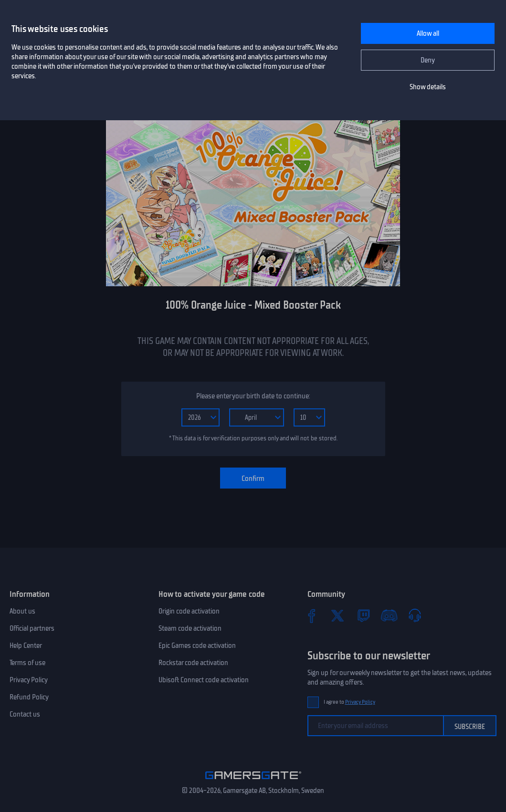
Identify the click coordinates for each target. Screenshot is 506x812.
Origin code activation (189, 611)
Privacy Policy (29, 680)
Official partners (32, 628)
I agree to (349, 702)
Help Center (26, 645)
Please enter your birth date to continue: (253, 396)
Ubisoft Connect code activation (204, 680)
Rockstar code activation (193, 663)
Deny (428, 60)
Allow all (428, 33)
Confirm (253, 479)
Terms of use (27, 663)
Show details (428, 87)
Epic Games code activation (197, 645)
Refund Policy (29, 697)
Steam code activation (190, 628)
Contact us (25, 714)
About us (22, 611)
